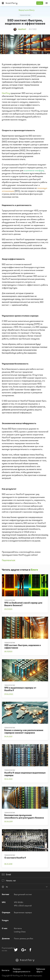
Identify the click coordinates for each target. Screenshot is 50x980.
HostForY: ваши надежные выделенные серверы (25, 774)
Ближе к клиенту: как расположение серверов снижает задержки (24, 732)
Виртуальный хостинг (23, 895)
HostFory (6, 93)
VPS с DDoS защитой (23, 906)
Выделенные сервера (23, 913)
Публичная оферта (41, 970)
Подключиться (8, 560)
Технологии (25, 15)
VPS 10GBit (19, 903)
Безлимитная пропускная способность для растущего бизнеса (24, 817)
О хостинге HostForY (15, 858)
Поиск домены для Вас (24, 939)
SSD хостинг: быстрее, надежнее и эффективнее (23, 647)
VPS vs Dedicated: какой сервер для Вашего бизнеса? (23, 604)
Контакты (18, 929)
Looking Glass (20, 932)
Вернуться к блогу (25, 10)
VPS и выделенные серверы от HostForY (20, 689)
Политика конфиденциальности (22, 970)
